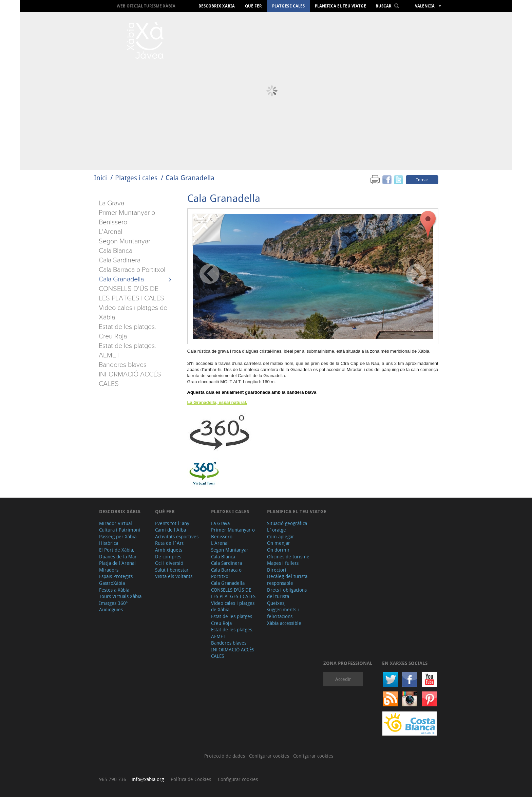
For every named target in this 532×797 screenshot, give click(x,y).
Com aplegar (281, 536)
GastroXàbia (112, 583)
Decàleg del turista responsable (287, 580)
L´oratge (277, 530)
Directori (277, 570)
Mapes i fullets (283, 563)
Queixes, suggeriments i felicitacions (283, 610)
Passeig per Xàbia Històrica (118, 540)
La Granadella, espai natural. (217, 402)
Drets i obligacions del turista (287, 593)
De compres (168, 557)
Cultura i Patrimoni (120, 530)
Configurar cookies (270, 756)
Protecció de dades (225, 756)
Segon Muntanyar (125, 241)
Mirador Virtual (116, 523)
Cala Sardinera (120, 260)
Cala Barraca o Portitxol (132, 270)
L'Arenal (110, 232)
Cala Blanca (116, 251)
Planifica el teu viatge (340, 6)
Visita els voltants (174, 576)
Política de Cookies (191, 779)
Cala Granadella (190, 178)
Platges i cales (288, 6)
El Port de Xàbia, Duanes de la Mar (118, 553)
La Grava (111, 203)
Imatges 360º (113, 603)
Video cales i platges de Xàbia (233, 606)
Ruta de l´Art (169, 543)
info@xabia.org (148, 779)
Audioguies (111, 609)
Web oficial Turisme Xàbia (146, 6)
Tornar (422, 180)
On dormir (278, 550)
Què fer (253, 6)
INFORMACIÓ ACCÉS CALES (233, 653)
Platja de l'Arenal (117, 563)
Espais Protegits (116, 576)
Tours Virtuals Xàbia (120, 596)
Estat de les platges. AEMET (232, 633)
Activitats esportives (177, 536)
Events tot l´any (172, 523)
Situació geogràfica (287, 523)
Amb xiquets (169, 550)
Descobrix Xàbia (217, 6)
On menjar (279, 543)
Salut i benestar (172, 570)
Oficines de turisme (288, 557)
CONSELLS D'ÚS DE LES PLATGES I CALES (233, 593)
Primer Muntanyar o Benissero (233, 533)
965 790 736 (113, 779)
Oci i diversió (169, 563)
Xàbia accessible (284, 623)
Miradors (109, 570)
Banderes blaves (123, 365)
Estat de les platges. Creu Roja (232, 620)
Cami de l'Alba (170, 530)
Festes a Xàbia (114, 590)
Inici (100, 178)
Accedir (343, 679)
